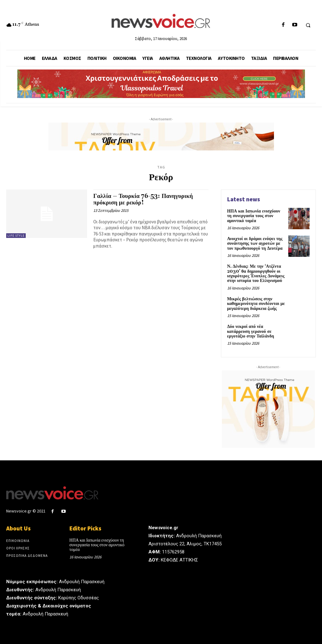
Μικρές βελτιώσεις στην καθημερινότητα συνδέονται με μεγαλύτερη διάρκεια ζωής (256, 304)
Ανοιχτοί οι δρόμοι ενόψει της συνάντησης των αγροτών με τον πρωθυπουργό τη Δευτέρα (255, 244)
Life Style (16, 236)
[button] (308, 25)
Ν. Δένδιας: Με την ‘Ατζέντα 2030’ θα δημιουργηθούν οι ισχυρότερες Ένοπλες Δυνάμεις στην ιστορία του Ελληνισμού (256, 274)
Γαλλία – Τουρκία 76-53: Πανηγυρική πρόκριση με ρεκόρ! (143, 199)
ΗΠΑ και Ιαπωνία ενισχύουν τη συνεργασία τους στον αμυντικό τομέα (254, 216)
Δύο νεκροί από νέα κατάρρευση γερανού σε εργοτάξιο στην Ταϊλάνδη (251, 331)
